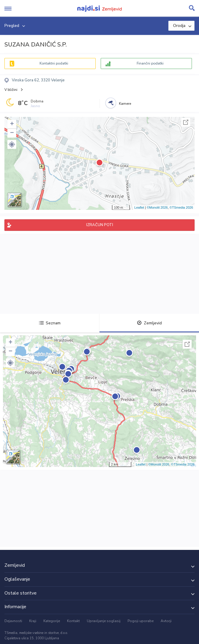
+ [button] (12, 124)
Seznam (50, 323)
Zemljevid (149, 323)
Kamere (125, 104)
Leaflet (139, 207)
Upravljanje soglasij (104, 621)
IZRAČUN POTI (100, 225)
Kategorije (52, 621)
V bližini (11, 90)
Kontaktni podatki (54, 63)
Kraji (33, 621)
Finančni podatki (150, 63)
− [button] (12, 133)
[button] (12, 144)
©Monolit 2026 (157, 207)
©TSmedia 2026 (181, 207)
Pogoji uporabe (141, 621)
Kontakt (73, 621)
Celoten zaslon (186, 122)
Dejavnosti (13, 621)
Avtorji (166, 621)
